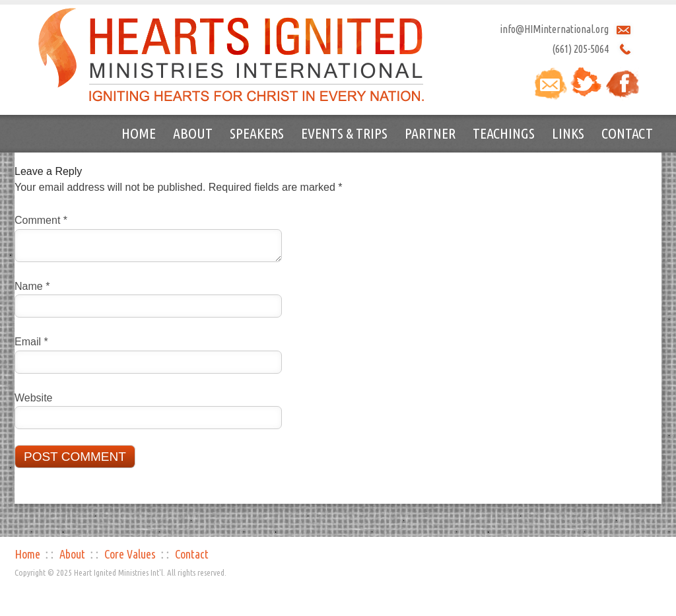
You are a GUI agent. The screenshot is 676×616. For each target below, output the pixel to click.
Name (32, 286)
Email (31, 342)
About (193, 133)
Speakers (257, 133)
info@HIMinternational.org (554, 29)
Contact (627, 133)
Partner (430, 133)
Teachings (504, 133)
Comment (41, 220)
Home (139, 133)
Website (34, 398)
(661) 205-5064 (580, 49)
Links (568, 133)
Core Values (130, 554)
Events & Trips (344, 133)
